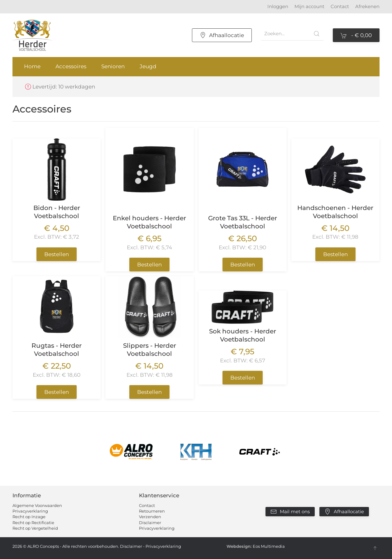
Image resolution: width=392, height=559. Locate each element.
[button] (375, 548)
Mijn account (309, 6)
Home (32, 66)
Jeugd (148, 66)
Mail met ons (290, 512)
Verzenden (150, 517)
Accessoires (71, 66)
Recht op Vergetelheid (35, 528)
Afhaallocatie (222, 35)
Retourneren (152, 511)
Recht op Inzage (29, 517)
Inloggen (278, 6)
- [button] (356, 36)
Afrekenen (367, 6)
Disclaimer (150, 523)
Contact (340, 6)
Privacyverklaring (30, 511)
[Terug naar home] (33, 35)
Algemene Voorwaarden (37, 505)
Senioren (113, 66)
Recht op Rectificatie (33, 523)
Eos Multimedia (269, 546)
